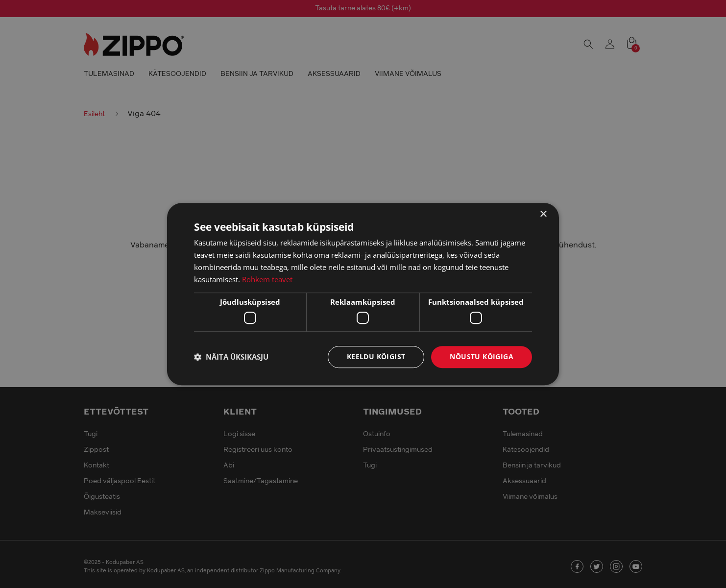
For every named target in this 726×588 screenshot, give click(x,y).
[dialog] (363, 294)
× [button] (543, 214)
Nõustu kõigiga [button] (482, 356)
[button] (231, 357)
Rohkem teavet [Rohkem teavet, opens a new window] (267, 279)
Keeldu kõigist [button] (376, 356)
